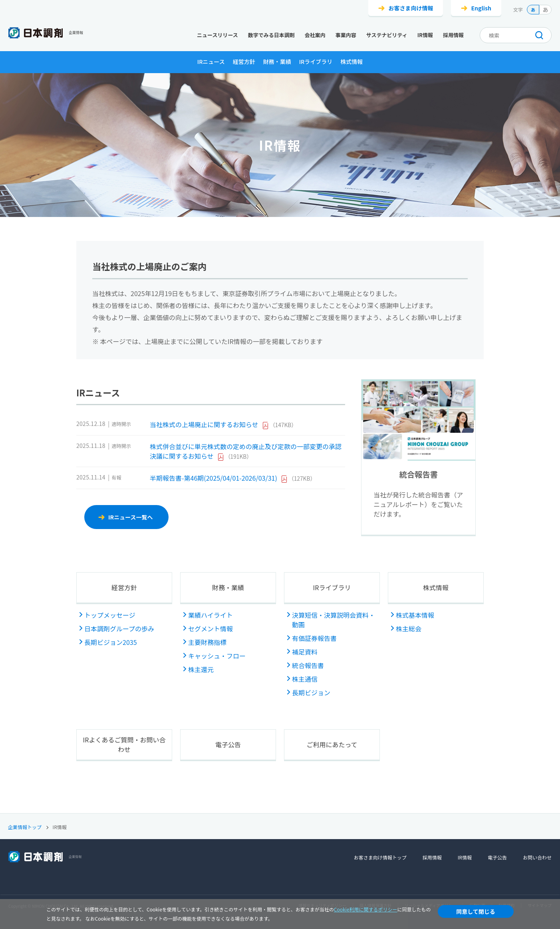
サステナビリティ (387, 35)
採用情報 (453, 35)
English (481, 8)
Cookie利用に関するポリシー (366, 909)
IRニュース (211, 62)
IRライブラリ (316, 62)
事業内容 (346, 35)
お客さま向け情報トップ (380, 857)
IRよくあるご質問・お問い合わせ (124, 744)
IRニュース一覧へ (130, 517)
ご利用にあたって (332, 744)
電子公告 (228, 744)
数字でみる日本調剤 (271, 35)
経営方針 (244, 62)
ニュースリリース (217, 35)
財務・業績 (277, 62)
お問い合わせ (537, 857)
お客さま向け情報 (411, 8)
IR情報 (425, 35)
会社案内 (315, 35)
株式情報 (351, 62)
